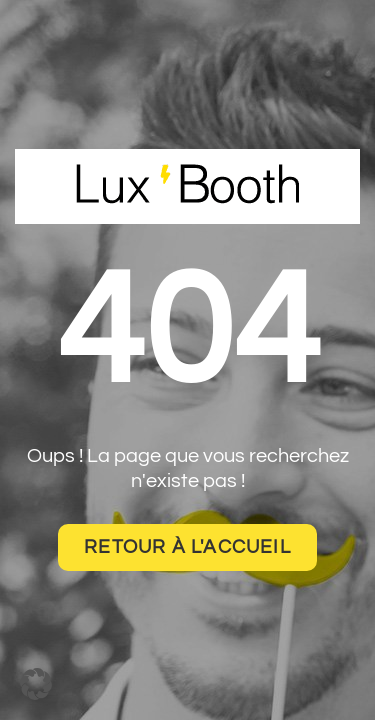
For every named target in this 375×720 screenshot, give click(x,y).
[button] (36, 684)
